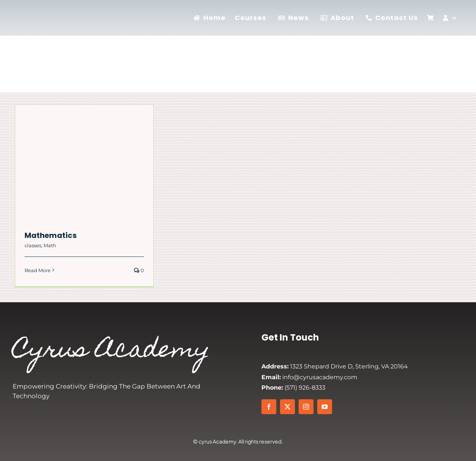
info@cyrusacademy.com (309, 377)
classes (33, 245)
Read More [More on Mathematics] (38, 270)
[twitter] (287, 407)
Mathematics (51, 235)
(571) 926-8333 (293, 388)
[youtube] (325, 407)
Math (50, 245)
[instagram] (306, 407)
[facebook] (269, 407)
